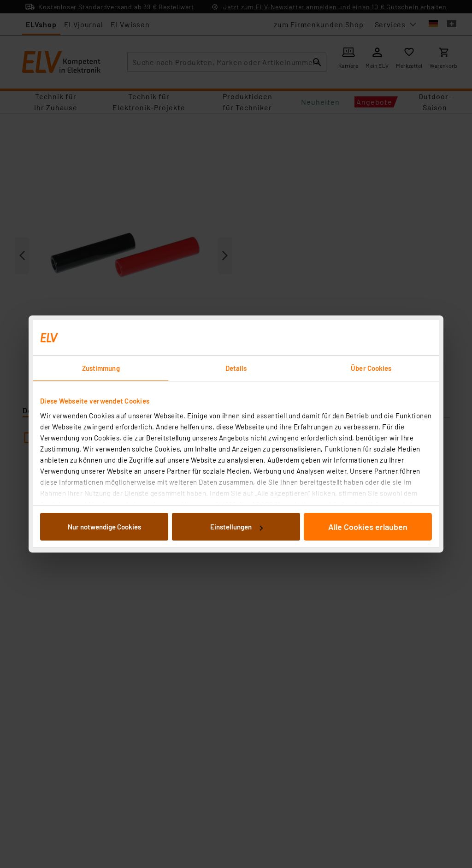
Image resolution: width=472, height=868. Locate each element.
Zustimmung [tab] (101, 368)
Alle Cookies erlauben (368, 527)
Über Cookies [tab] (371, 368)
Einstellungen (236, 527)
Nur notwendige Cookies (104, 527)
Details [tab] (236, 368)
